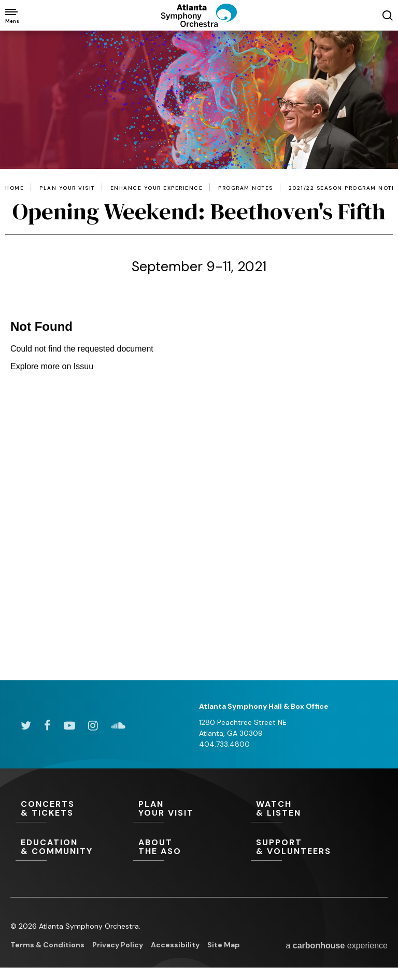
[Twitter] (26, 725)
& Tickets (74, 809)
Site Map (224, 945)
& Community (74, 847)
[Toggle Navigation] (12, 15)
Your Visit (192, 809)
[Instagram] (93, 725)
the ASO (192, 847)
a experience (337, 946)
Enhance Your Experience (157, 188)
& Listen (310, 809)
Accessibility (175, 945)
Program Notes (246, 188)
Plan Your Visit (67, 188)
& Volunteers (310, 847)
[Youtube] (69, 725)
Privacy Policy (118, 945)
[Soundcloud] (118, 725)
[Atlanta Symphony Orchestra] (199, 24)
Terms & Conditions (47, 945)
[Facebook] (47, 725)
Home (15, 188)
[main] (199, 355)
